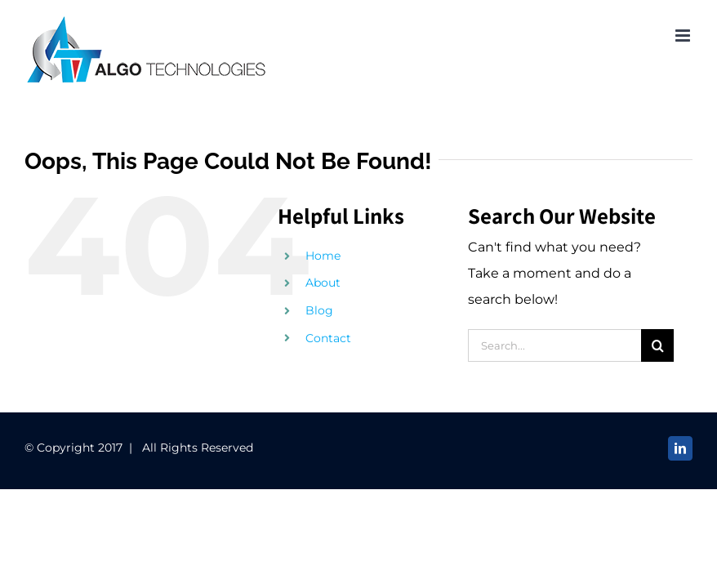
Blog (319, 310)
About (323, 283)
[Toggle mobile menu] (684, 36)
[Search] (657, 345)
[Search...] (555, 345)
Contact (328, 338)
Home (323, 256)
